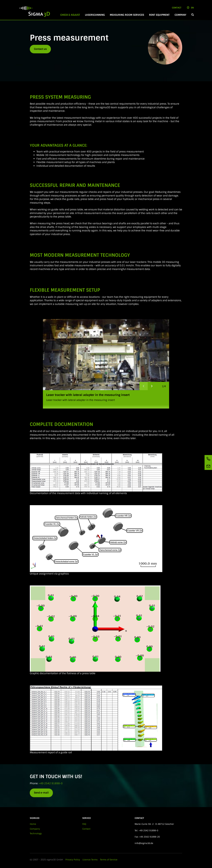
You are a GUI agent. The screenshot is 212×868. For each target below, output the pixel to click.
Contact (177, 8)
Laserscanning (95, 15)
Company (180, 15)
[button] (193, 15)
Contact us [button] (40, 49)
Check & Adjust (71, 15)
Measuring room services (127, 15)
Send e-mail (41, 793)
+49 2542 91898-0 (51, 783)
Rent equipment (159, 15)
